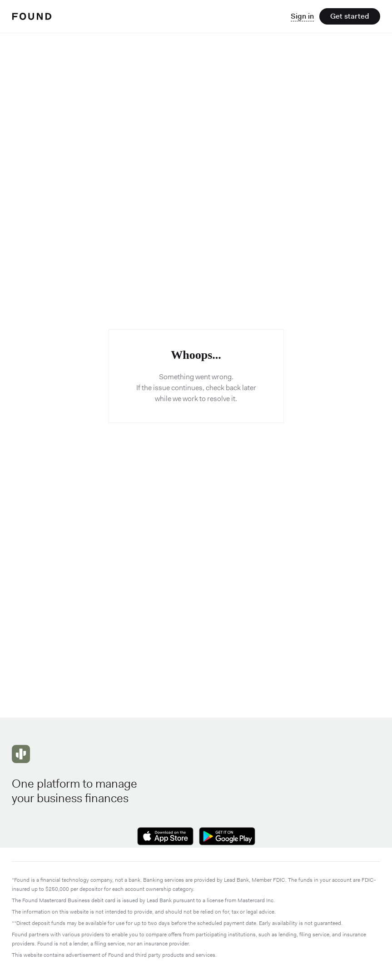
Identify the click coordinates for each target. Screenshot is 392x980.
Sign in (302, 16)
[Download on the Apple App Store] (165, 837)
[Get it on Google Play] (227, 837)
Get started (350, 16)
